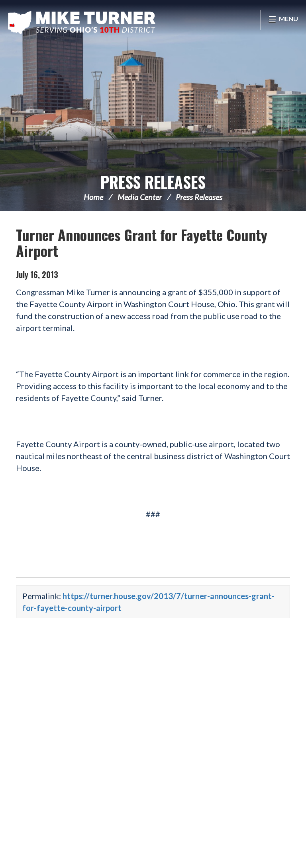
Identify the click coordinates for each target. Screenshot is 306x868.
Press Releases (153, 182)
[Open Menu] (283, 20)
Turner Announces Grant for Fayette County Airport (142, 242)
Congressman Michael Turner (82, 22)
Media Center (140, 197)
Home (93, 197)
